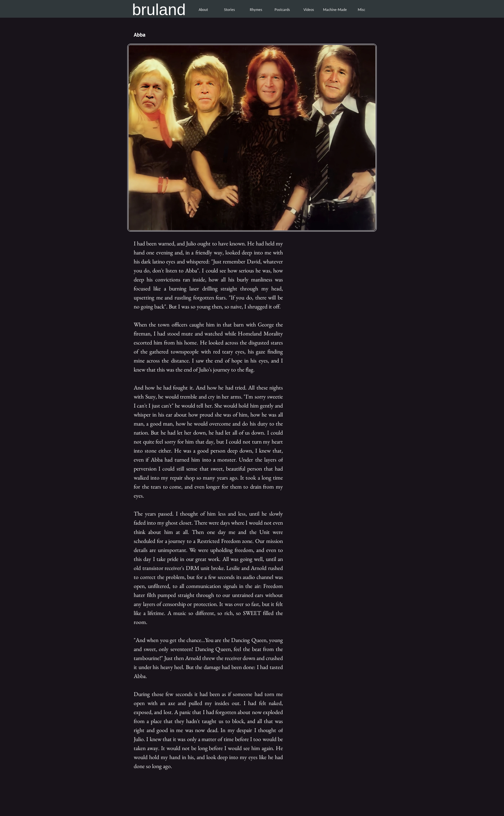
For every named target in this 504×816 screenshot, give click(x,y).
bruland (159, 10)
